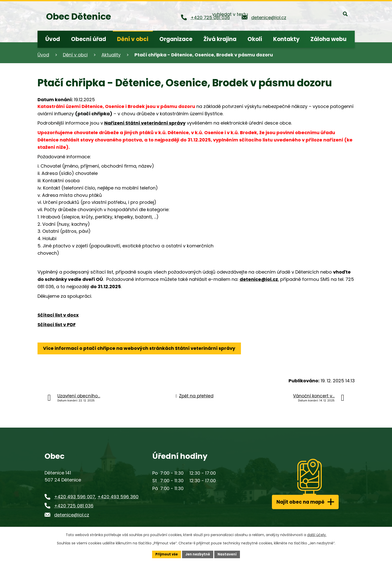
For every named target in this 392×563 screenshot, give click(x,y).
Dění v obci (75, 55)
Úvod (43, 55)
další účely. (317, 534)
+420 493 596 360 (118, 497)
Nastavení (229, 554)
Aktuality (111, 55)
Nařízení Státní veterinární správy (145, 123)
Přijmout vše (165, 554)
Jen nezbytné (198, 554)
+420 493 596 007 (75, 497)
